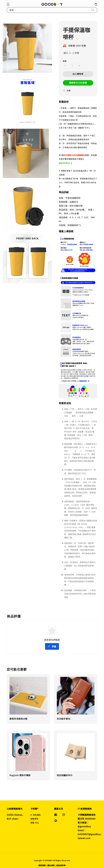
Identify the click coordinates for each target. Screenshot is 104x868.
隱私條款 (51, 862)
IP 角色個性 (36, 812)
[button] (8, 4)
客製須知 (34, 816)
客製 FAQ (35, 820)
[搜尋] (93, 10)
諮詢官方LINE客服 (78, 83)
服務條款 (42, 862)
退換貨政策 (61, 862)
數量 (65, 61)
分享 (67, 91)
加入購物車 (78, 74)
